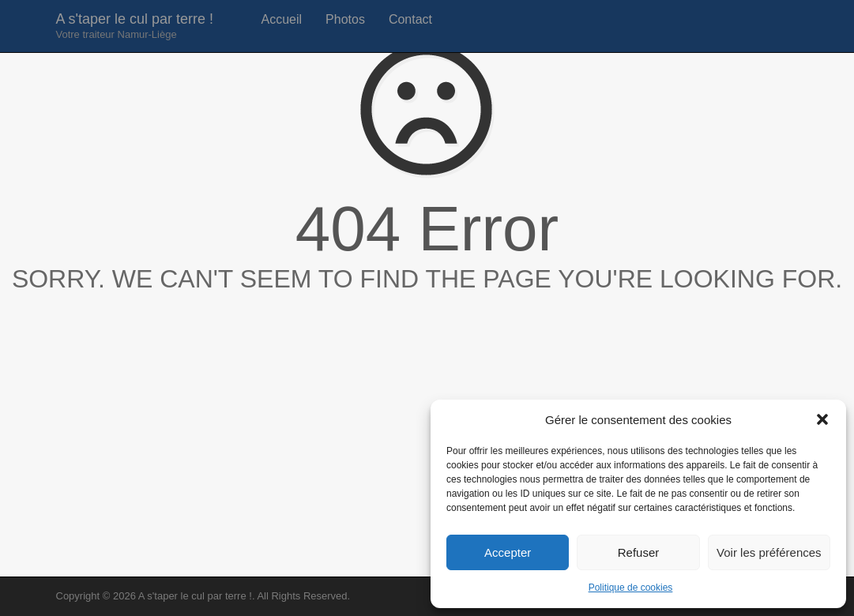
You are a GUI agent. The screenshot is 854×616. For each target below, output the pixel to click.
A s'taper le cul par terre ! (135, 26)
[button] (822, 419)
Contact (410, 19)
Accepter (508, 552)
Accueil (282, 19)
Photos (345, 19)
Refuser (639, 552)
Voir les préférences (769, 552)
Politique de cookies (631, 588)
